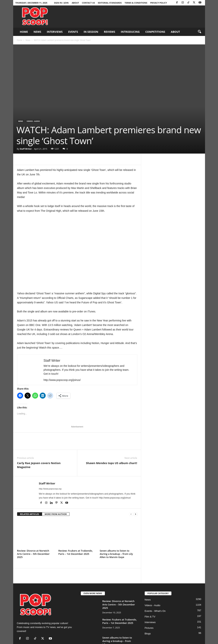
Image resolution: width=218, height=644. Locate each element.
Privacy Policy (159, 3)
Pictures (149, 628)
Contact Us (88, 3)
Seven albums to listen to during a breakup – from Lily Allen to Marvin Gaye (116, 554)
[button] (199, 32)
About (75, 3)
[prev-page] (131, 514)
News (37, 32)
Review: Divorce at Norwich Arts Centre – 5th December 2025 (33, 554)
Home (24, 32)
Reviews (110, 32)
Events (73, 32)
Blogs (148, 634)
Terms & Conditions (136, 3)
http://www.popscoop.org (50, 489)
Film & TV (150, 617)
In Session (91, 32)
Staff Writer (26, 149)
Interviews (55, 32)
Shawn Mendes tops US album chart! (111, 463)
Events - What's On (155, 611)
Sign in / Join (61, 3)
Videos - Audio (33, 121)
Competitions (155, 32)
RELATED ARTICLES (30, 514)
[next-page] (135, 514)
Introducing (130, 32)
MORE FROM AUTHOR (56, 514)
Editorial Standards (110, 3)
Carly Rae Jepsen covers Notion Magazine (39, 465)
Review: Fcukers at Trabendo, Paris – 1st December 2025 (76, 552)
